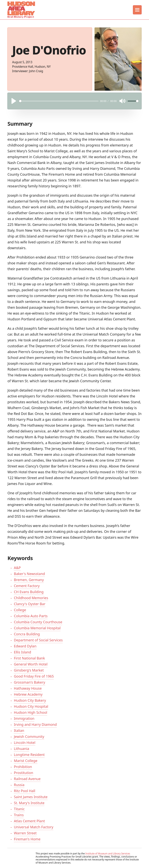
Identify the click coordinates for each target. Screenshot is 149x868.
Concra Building (27, 634)
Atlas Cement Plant (29, 821)
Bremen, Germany (29, 580)
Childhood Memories (31, 598)
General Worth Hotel (31, 664)
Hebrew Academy (28, 694)
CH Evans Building (29, 592)
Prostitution (23, 773)
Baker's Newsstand (29, 574)
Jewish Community (29, 736)
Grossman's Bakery (29, 682)
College (20, 610)
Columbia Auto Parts (31, 616)
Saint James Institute (31, 797)
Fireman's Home (27, 839)
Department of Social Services (38, 640)
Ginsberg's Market (29, 670)
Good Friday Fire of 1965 (34, 676)
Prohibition (23, 767)
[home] (21, 10)
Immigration (24, 718)
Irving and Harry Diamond (35, 724)
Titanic (19, 809)
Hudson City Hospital (31, 706)
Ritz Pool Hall (24, 791)
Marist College (26, 761)
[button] (137, 10)
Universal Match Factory (33, 827)
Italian (19, 730)
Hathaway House (28, 688)
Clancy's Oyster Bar (29, 604)
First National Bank (29, 658)
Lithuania (21, 749)
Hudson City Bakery (30, 700)
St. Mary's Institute (29, 803)
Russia (19, 785)
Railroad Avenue (27, 779)
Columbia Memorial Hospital (37, 628)
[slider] (59, 101)
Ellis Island (22, 652)
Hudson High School (30, 712)
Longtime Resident (29, 755)
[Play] (14, 101)
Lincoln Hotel (25, 743)
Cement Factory (27, 586)
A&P (17, 568)
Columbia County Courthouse (38, 622)
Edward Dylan (25, 646)
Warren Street (25, 833)
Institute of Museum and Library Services (108, 854)
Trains (19, 815)
